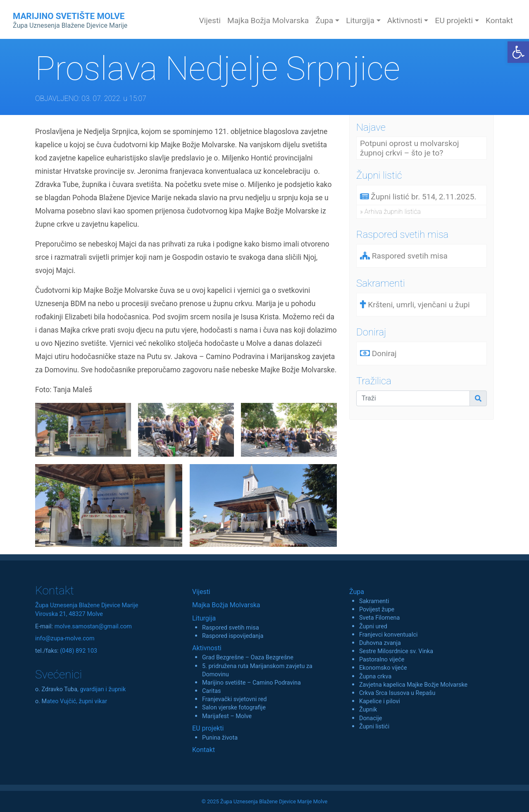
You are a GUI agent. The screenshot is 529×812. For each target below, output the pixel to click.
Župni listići (374, 727)
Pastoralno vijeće (382, 660)
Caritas (212, 691)
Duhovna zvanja (380, 643)
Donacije (371, 718)
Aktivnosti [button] (405, 20)
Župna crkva (375, 677)
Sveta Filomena (379, 618)
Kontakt (499, 20)
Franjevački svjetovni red (234, 699)
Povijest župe (377, 610)
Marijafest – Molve (227, 716)
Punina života (220, 738)
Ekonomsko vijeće (383, 668)
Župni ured (373, 626)
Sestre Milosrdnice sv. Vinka (396, 651)
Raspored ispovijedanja (233, 636)
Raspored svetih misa (230, 628)
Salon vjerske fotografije (234, 708)
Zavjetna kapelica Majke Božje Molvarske (413, 685)
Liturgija (204, 618)
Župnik (368, 710)
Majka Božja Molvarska (268, 20)
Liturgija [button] (360, 20)
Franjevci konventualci (388, 635)
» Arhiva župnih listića (390, 212)
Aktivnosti (207, 648)
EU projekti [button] (454, 20)
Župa (357, 592)
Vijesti (210, 20)
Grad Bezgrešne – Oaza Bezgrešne (248, 658)
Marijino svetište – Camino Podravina (251, 683)
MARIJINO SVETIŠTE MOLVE (70, 20)
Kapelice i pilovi (380, 701)
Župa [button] (324, 20)
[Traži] (413, 398)
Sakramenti (374, 601)
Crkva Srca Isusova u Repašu (397, 693)
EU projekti (208, 728)
